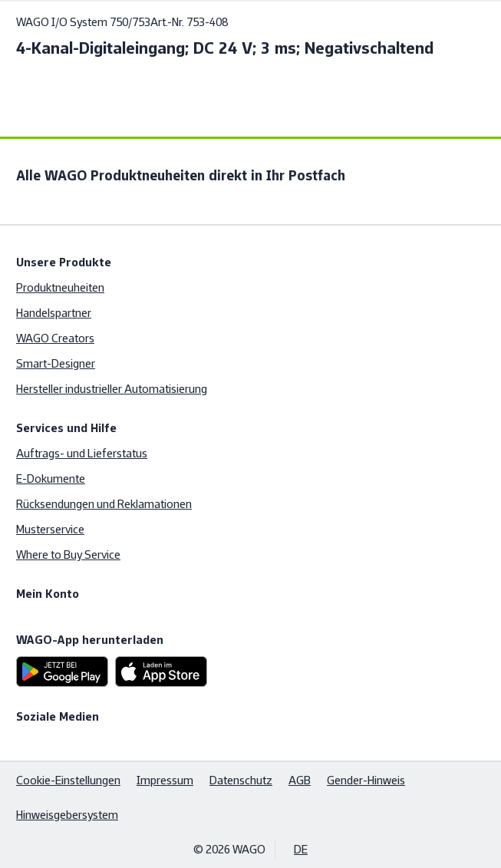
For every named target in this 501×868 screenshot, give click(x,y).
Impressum (165, 780)
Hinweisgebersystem (67, 815)
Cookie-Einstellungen (68, 780)
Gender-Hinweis (366, 780)
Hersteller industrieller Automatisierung (112, 389)
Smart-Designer (56, 363)
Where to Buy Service (68, 554)
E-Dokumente (51, 479)
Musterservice (50, 529)
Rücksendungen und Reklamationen (104, 504)
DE (301, 849)
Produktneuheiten (60, 287)
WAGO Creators (55, 338)
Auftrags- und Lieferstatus (82, 453)
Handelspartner (54, 313)
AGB (300, 780)
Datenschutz (241, 780)
